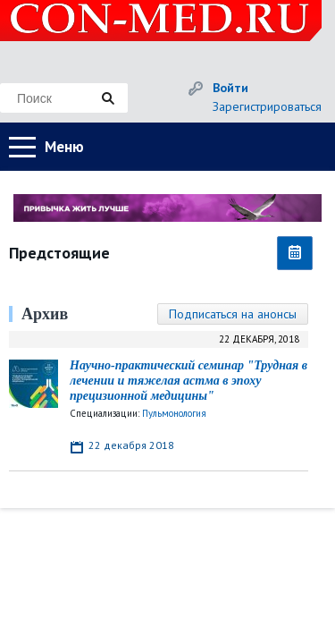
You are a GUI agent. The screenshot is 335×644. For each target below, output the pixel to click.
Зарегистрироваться (267, 106)
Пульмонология (174, 413)
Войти (230, 88)
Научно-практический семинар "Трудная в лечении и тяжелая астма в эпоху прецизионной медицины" (188, 381)
